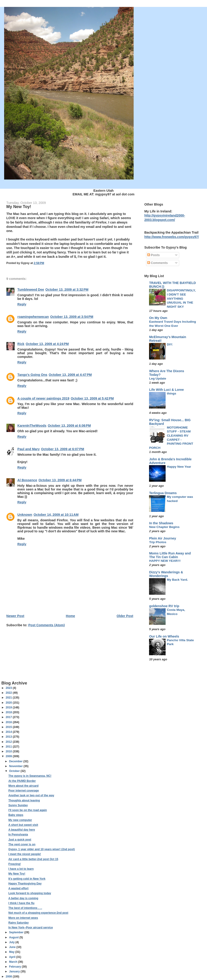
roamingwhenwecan (33, 317)
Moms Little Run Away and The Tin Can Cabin (170, 555)
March (13, 962)
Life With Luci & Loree (166, 390)
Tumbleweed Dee (31, 290)
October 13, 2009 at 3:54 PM (72, 317)
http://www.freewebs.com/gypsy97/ (171, 237)
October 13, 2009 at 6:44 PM (60, 480)
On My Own (158, 318)
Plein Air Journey (162, 538)
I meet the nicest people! (25, 854)
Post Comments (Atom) (47, 625)
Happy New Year (179, 467)
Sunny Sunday (18, 805)
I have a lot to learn (21, 869)
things (171, 393)
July (12, 942)
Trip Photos (158, 542)
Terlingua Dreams (163, 493)
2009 (9, 756)
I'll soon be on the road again (27, 810)
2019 (9, 707)
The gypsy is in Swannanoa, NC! (30, 776)
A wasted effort (18, 888)
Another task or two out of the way (31, 795)
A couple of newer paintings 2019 (43, 398)
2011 (9, 747)
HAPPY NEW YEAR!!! (165, 561)
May (12, 952)
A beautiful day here (22, 830)
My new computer (20, 820)
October (15, 771)
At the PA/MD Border (22, 781)
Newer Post (15, 616)
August (14, 937)
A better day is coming (23, 898)
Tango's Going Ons (32, 375)
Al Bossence (27, 480)
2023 (9, 688)
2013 (9, 737)
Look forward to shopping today (30, 893)
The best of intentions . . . (25, 908)
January (15, 971)
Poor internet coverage (23, 791)
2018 (9, 712)
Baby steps (16, 815)
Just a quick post (20, 840)
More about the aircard (23, 786)
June (13, 947)
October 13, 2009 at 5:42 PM (92, 398)
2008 (9, 977)
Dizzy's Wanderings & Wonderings (166, 574)
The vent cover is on (22, 844)
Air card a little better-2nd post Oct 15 (33, 859)
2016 (9, 722)
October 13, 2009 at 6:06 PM (69, 426)
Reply (22, 304)
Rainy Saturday (18, 923)
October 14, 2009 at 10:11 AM (56, 515)
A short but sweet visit (23, 825)
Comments (158, 263)
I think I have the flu (21, 903)
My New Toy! (17, 874)
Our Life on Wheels (164, 636)
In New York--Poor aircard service (30, 928)
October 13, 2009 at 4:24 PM (47, 344)
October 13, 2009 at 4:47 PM (70, 375)
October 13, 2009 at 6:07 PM (63, 449)
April (13, 957)
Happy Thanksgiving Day (25, 884)
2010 (9, 751)
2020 (9, 703)
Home (70, 616)
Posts (154, 255)
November (16, 766)
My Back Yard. (177, 580)
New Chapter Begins (164, 527)
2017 (9, 717)
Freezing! (14, 864)
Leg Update (158, 378)
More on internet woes (23, 918)
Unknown (25, 515)
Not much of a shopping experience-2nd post (38, 913)
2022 (9, 693)
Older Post (125, 616)
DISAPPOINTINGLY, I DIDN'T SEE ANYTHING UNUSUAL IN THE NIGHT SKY (181, 299)
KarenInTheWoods (32, 426)
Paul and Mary (29, 449)
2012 (9, 742)
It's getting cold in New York (27, 879)
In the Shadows (161, 523)
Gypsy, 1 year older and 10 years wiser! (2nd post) (42, 849)
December (16, 761)
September (17, 932)
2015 (9, 727)
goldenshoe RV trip (164, 606)
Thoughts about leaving (24, 800)
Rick (21, 344)
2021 (9, 698)
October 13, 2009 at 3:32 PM (67, 290)
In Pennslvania (18, 835)
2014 (9, 732)
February (15, 967)
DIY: (170, 344)
